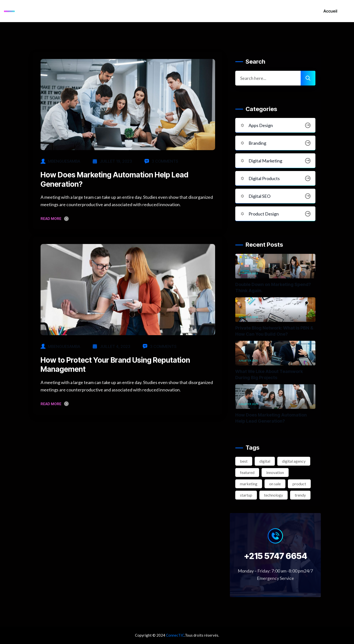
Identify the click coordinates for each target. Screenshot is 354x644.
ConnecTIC (175, 635)
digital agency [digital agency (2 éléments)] (294, 461)
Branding (275, 143)
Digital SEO (275, 196)
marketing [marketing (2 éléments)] (249, 484)
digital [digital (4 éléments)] (265, 461)
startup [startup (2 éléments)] (246, 495)
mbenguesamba (64, 161)
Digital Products (275, 178)
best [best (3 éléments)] (244, 461)
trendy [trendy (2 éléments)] (300, 495)
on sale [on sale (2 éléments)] (275, 484)
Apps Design (275, 125)
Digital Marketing (275, 161)
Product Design (275, 214)
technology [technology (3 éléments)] (273, 495)
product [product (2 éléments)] (299, 484)
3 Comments (161, 161)
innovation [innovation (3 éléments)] (275, 472)
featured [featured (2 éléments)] (247, 472)
